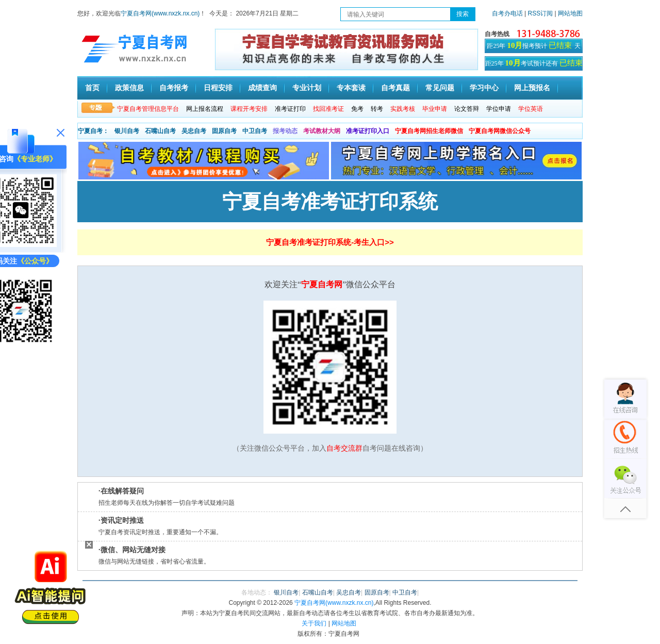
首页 (92, 88)
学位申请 (499, 109)
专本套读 (351, 88)
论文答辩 (467, 109)
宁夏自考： (93, 131)
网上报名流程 (205, 109)
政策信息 (129, 88)
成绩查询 (262, 88)
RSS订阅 (541, 13)
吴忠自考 (194, 131)
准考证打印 (290, 109)
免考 (357, 109)
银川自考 (127, 131)
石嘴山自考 (160, 131)
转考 (377, 109)
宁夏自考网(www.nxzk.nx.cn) (160, 13)
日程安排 (218, 88)
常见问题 (440, 88)
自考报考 (174, 88)
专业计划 (307, 88)
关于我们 (314, 623)
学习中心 (484, 88)
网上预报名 (532, 88)
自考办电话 (507, 13)
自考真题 (395, 88)
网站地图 (570, 13)
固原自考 (224, 131)
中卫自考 (255, 131)
